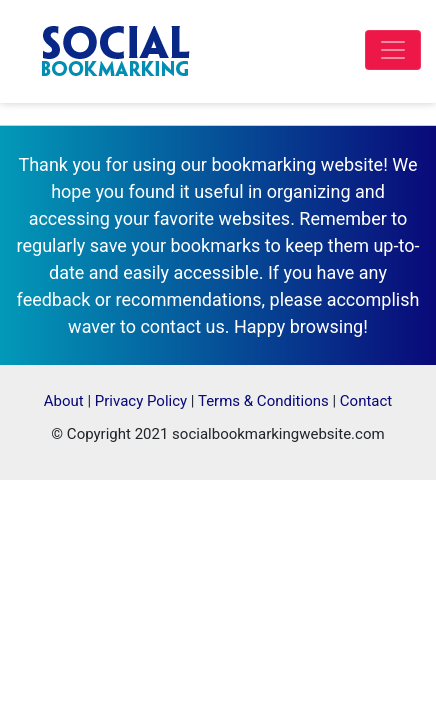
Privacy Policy (141, 401)
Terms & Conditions (263, 401)
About (64, 401)
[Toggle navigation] (393, 50)
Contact (366, 401)
